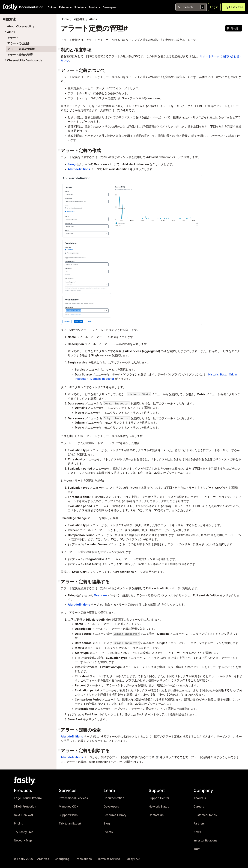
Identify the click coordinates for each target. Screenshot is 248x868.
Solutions (80, 7)
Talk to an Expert (70, 824)
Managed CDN (69, 807)
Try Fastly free (234, 7)
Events (108, 832)
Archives (43, 859)
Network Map (23, 840)
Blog (107, 824)
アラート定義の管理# (21, 49)
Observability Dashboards (23, 60)
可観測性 (79, 19)
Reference (65, 7)
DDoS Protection (25, 807)
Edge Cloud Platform (28, 798)
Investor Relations (205, 840)
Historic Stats (217, 374)
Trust (197, 849)
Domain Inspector (102, 379)
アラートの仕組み (19, 43)
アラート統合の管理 (20, 55)
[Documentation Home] (31, 7)
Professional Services (73, 798)
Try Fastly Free (24, 832)
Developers (110, 7)
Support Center (159, 798)
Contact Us (156, 815)
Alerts (10, 32)
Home (65, 19)
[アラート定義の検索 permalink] (59, 730)
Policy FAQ (133, 859)
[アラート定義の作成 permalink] (59, 151)
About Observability (21, 26)
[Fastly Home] (10, 7)
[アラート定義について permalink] (59, 70)
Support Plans (68, 815)
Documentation (114, 798)
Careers (199, 807)
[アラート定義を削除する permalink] (59, 751)
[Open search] (191, 7)
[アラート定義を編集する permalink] (59, 582)
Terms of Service (109, 859)
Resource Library (115, 815)
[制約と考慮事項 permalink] (59, 50)
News (197, 832)
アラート (13, 38)
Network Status (159, 807)
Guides (52, 7)
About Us (200, 798)
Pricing (19, 824)
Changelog (62, 859)
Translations (83, 859)
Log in (214, 7)
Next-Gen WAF (24, 815)
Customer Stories (205, 815)
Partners (199, 824)
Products (94, 7)
